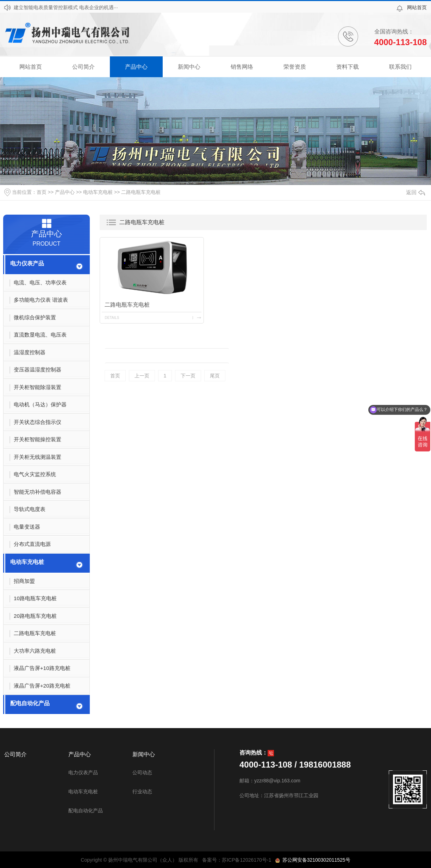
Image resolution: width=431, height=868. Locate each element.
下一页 (188, 376)
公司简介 (83, 67)
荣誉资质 (295, 67)
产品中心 (136, 67)
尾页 (215, 376)
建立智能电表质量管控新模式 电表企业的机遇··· (66, 7)
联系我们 (400, 67)
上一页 (142, 376)
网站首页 (417, 7)
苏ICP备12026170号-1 (246, 860)
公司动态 (142, 772)
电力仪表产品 (27, 263)
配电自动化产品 (30, 703)
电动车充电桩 (98, 192)
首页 (42, 192)
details (112, 318)
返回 (416, 192)
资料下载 (348, 67)
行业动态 (142, 792)
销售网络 (242, 67)
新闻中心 (189, 67)
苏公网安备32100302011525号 (315, 860)
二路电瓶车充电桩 (141, 192)
